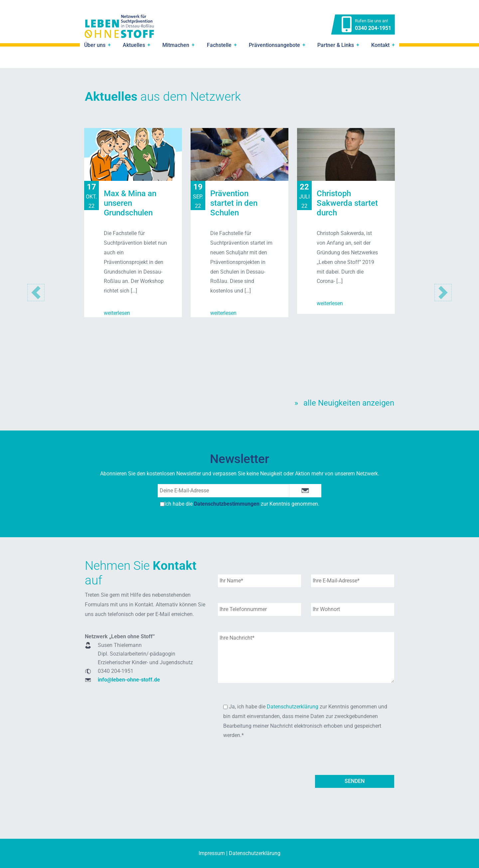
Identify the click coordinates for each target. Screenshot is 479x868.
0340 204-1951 (373, 28)
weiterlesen (117, 313)
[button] (443, 293)
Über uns (95, 45)
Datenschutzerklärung (293, 707)
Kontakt (380, 45)
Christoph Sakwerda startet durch (347, 203)
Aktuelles (134, 45)
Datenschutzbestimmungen (227, 504)
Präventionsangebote (274, 45)
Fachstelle (219, 45)
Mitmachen (176, 45)
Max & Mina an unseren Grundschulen (130, 203)
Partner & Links (336, 45)
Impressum (212, 853)
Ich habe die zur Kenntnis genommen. (240, 504)
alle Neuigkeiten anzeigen (349, 403)
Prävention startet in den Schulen (234, 203)
